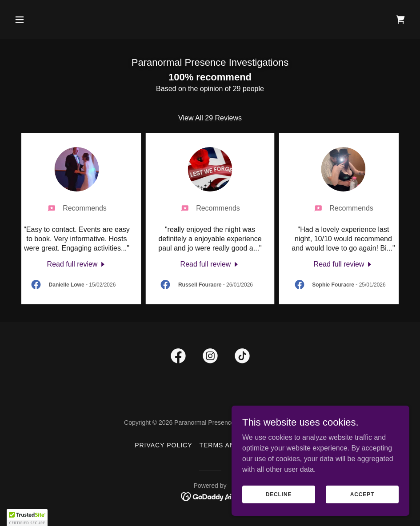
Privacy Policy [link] (163, 445)
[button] (41, 20)
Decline (279, 494)
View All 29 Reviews (210, 118)
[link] (400, 20)
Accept (362, 494)
